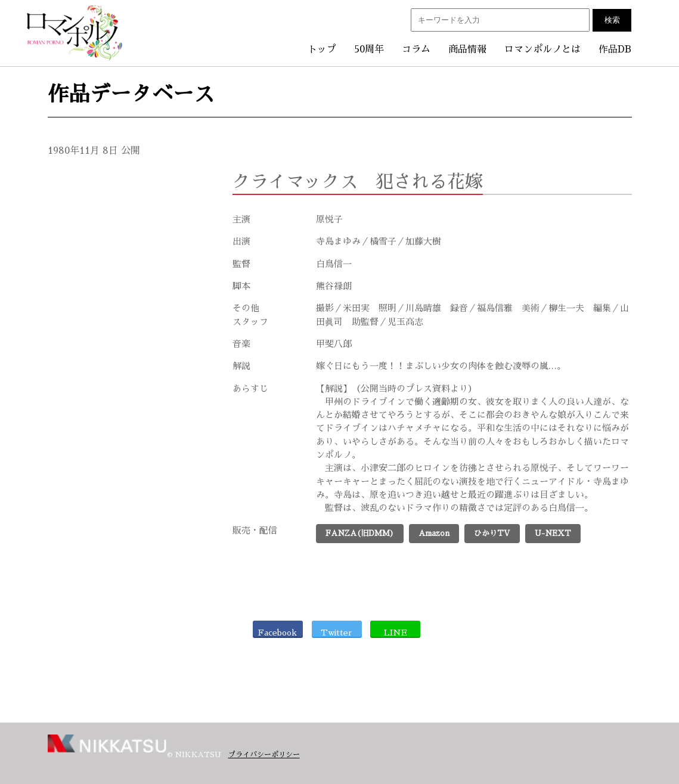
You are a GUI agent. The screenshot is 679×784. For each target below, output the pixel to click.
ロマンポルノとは (542, 49)
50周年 (369, 49)
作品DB (615, 49)
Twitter (337, 633)
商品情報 (467, 49)
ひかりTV (492, 533)
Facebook (278, 633)
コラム (416, 49)
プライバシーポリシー (264, 755)
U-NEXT (553, 533)
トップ (322, 49)
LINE (396, 633)
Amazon (434, 533)
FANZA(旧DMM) (360, 533)
